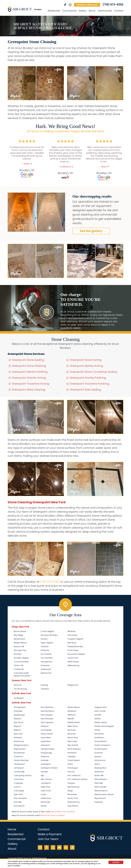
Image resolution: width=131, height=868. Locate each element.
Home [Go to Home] (12, 829)
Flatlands (45, 650)
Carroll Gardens (21, 662)
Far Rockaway (20, 689)
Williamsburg (73, 665)
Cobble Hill (19, 669)
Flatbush (45, 646)
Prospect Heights (75, 639)
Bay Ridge (18, 635)
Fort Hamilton (47, 658)
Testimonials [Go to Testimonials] (105, 11)
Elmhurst (18, 685)
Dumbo (44, 639)
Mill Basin (72, 631)
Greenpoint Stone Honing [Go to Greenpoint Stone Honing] (86, 360)
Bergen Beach (20, 643)
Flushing (44, 685)
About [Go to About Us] (92, 11)
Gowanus (45, 665)
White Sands (73, 662)
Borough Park (20, 650)
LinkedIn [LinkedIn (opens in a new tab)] (66, 847)
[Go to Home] (26, 9)
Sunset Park (73, 658)
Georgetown (47, 662)
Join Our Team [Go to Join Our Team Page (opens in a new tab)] (48, 839)
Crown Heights (47, 631)
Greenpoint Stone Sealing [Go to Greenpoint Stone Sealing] (28, 360)
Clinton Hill (18, 665)
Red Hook (72, 643)
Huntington (19, 698)
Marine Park (46, 673)
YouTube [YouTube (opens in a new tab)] (59, 847)
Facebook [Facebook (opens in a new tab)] (47, 847)
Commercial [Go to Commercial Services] (69, 11)
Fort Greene (46, 654)
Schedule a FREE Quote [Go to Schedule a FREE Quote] (87, 5)
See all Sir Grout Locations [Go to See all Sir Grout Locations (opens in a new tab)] (53, 815)
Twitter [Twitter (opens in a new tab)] (53, 847)
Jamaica (45, 689)
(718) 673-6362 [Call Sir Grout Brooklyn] (113, 5)
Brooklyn (18, 654)
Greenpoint (46, 669)
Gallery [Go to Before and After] (82, 11)
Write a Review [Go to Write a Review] (65, 5)
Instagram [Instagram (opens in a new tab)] (40, 847)
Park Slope (72, 635)
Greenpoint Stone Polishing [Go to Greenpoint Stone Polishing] (29, 366)
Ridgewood (73, 685)
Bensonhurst (19, 639)
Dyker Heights (47, 643)
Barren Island (20, 631)
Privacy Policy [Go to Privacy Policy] (84, 861)
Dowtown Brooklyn (49, 635)
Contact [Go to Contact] (119, 11)
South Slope (73, 650)
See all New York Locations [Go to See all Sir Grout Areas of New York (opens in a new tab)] (63, 812)
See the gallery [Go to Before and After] (91, 231)
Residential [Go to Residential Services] (54, 11)
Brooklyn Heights (21, 658)
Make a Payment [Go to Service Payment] (50, 834)
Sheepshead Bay (75, 646)
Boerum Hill (19, 646)
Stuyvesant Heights (76, 654)
